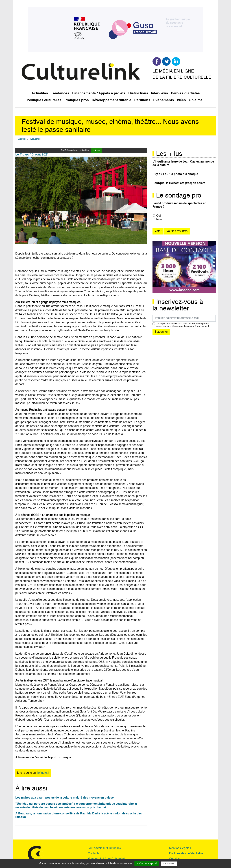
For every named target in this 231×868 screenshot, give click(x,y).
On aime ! (197, 100)
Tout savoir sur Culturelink (104, 848)
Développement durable (112, 100)
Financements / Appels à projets (99, 93)
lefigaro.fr (43, 773)
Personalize (169, 864)
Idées (181, 100)
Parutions (142, 100)
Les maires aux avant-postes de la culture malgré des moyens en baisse (65, 798)
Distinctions (138, 93)
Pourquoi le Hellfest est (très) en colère (179, 183)
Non (159, 220)
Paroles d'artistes (185, 93)
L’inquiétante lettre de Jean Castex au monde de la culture (183, 164)
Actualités (40, 93)
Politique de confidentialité (186, 854)
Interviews (160, 93)
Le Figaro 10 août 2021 (32, 155)
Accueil (22, 139)
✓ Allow (96, 151)
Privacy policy (187, 863)
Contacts (94, 854)
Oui (159, 216)
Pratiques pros (77, 100)
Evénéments (164, 100)
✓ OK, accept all (147, 863)
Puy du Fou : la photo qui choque (175, 174)
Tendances (60, 93)
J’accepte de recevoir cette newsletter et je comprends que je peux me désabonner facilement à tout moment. (183, 325)
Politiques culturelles (44, 100)
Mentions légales (180, 848)
